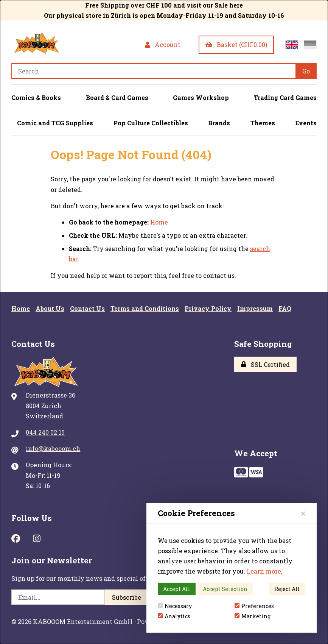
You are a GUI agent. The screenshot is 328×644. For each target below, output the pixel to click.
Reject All (287, 589)
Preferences (254, 606)
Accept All (177, 589)
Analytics (174, 616)
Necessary (175, 606)
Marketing (253, 616)
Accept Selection (225, 589)
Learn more (264, 571)
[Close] (303, 513)
